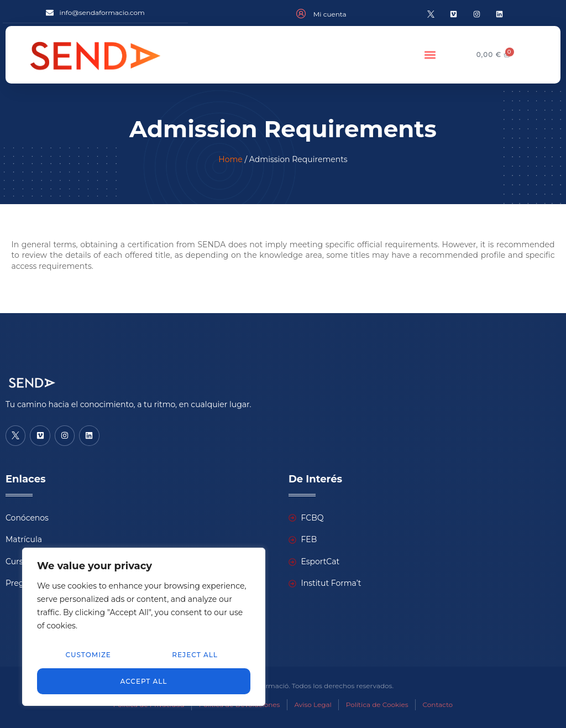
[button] (430, 54)
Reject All (195, 655)
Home (230, 159)
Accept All (144, 681)
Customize (88, 655)
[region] (144, 627)
